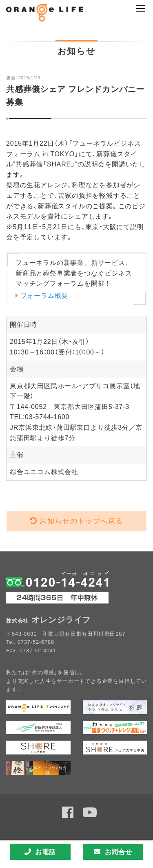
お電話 (40, 852)
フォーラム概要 (44, 296)
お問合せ (113, 852)
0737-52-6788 (36, 642)
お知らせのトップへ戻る (81, 521)
